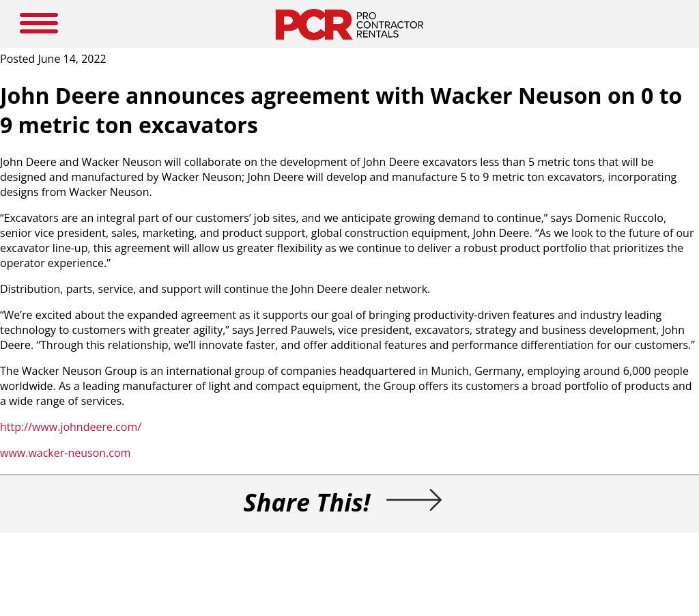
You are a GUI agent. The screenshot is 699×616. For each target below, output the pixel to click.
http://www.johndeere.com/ (71, 427)
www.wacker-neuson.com (65, 453)
